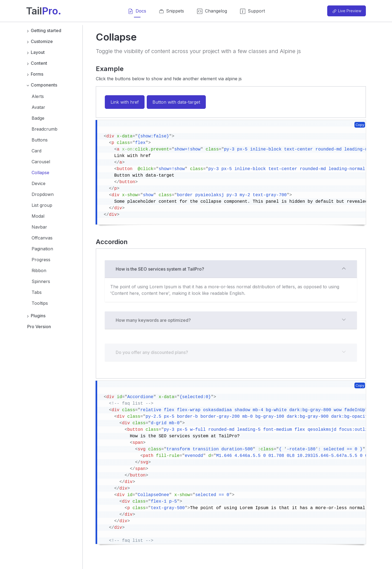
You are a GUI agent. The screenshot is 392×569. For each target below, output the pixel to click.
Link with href (125, 102)
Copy (360, 125)
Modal (38, 216)
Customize (39, 41)
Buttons (40, 140)
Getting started (44, 30)
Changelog (212, 13)
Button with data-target (176, 102)
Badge (38, 118)
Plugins (36, 316)
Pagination (42, 249)
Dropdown (43, 194)
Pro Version (39, 327)
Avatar (38, 107)
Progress (41, 260)
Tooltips (40, 303)
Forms (35, 74)
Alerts (38, 96)
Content (37, 63)
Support (252, 13)
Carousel (41, 162)
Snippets (172, 13)
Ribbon (39, 270)
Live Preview (347, 11)
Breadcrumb (45, 129)
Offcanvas (42, 238)
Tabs (37, 292)
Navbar (39, 227)
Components (42, 85)
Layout (35, 52)
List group (42, 205)
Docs (137, 13)
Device (39, 183)
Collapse (40, 173)
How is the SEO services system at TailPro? (231, 290)
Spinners (41, 281)
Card (36, 151)
